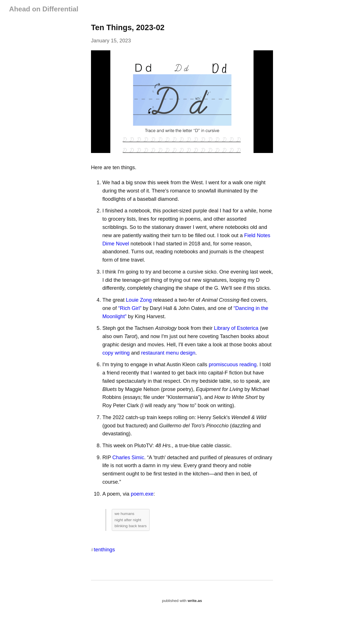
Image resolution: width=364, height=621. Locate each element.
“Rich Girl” (130, 308)
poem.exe (142, 494)
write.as (195, 601)
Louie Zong (139, 300)
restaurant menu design (168, 353)
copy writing (116, 353)
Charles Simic (128, 458)
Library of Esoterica (236, 328)
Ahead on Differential (44, 9)
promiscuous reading (233, 365)
